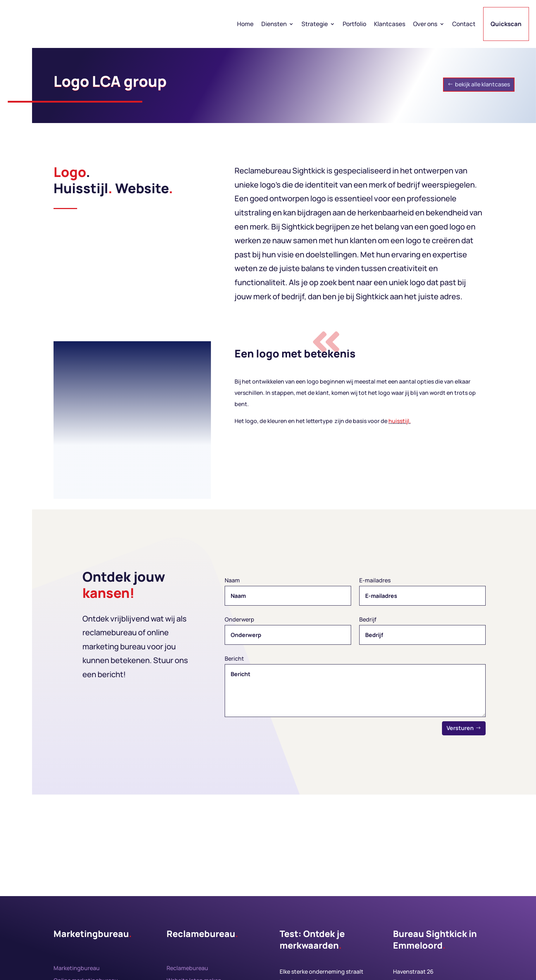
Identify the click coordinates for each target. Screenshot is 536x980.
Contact (464, 24)
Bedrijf (368, 619)
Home (245, 24)
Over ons (425, 24)
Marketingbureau (77, 968)
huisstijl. (400, 421)
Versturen (460, 728)
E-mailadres (375, 580)
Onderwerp (239, 619)
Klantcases (390, 24)
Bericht (234, 659)
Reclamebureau (187, 968)
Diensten (274, 24)
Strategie (315, 24)
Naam (232, 580)
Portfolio (354, 24)
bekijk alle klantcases (482, 84)
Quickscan (506, 24)
